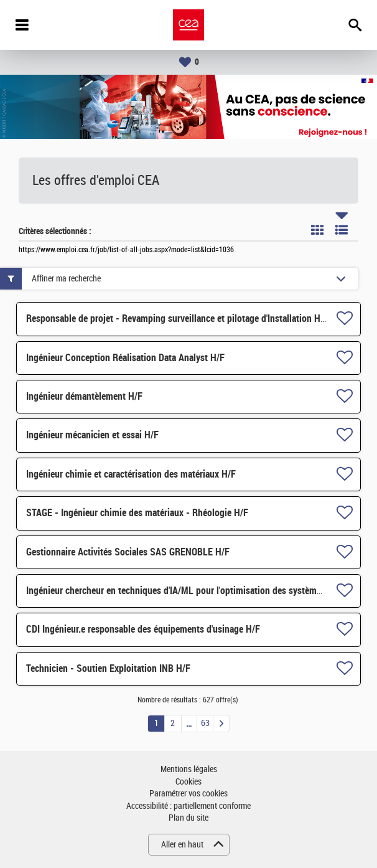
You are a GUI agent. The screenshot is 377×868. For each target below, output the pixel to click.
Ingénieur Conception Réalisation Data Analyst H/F (125, 358)
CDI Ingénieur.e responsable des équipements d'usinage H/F (143, 629)
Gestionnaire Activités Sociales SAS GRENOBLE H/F (128, 552)
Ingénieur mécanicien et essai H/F (92, 435)
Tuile (317, 230)
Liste (342, 230)
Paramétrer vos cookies (188, 794)
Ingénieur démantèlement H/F (84, 396)
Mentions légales (189, 769)
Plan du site (188, 818)
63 (205, 723)
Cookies (188, 782)
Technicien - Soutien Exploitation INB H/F (108, 668)
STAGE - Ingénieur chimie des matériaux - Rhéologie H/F (137, 513)
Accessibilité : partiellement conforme (188, 806)
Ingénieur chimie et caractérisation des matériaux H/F (131, 474)
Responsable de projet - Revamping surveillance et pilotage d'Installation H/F (177, 318)
